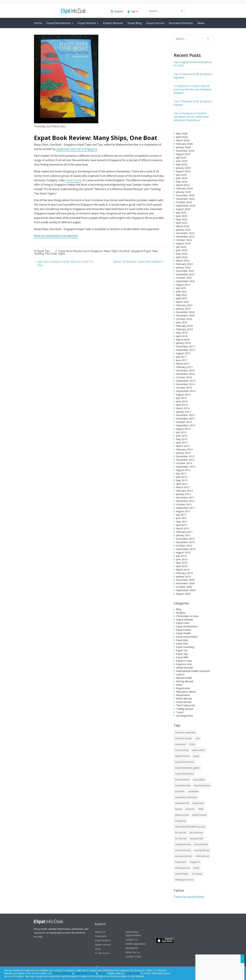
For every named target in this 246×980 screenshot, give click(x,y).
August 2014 (183, 394)
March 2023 (183, 226)
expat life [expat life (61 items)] (180, 791)
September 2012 (186, 467)
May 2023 (182, 219)
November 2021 (185, 274)
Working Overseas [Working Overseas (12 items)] (184, 880)
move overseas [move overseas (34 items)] (183, 850)
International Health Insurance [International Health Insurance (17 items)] (190, 827)
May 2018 (182, 333)
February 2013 (184, 449)
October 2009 (184, 587)
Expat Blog (135, 23)
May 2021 (182, 295)
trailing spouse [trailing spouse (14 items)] (182, 868)
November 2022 (185, 236)
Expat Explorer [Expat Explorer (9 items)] (182, 780)
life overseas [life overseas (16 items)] (196, 833)
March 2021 (183, 302)
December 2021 (185, 271)
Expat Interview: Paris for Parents (138, 262)
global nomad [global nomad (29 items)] (182, 815)
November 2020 (185, 315)
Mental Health (184, 678)
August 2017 (183, 353)
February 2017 (184, 367)
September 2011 (186, 508)
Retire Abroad (184, 698)
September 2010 (186, 549)
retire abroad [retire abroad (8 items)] (202, 856)
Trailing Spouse (185, 709)
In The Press (102, 953)
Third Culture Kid (185, 705)
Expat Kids (182, 643)
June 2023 (182, 216)
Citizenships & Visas (187, 616)
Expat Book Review (70, 251)
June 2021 (182, 291)
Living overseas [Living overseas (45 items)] (183, 844)
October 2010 (184, 546)
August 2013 (183, 429)
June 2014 (182, 401)
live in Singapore (93, 251)
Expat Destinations (59, 23)
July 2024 (181, 175)
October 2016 (184, 377)
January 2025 (183, 168)
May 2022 (182, 254)
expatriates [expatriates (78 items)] (198, 803)
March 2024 (183, 185)
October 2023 (184, 202)
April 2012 (182, 484)
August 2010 (183, 552)
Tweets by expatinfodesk (189, 897)
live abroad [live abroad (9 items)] (181, 838)
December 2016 (185, 370)
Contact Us (132, 939)
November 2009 (185, 583)
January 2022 (183, 267)
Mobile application (135, 944)
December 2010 (185, 539)
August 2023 (183, 209)
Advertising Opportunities (133, 933)
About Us (100, 932)
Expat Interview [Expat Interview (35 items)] (183, 785)
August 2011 (183, 511)
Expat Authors (103, 940)
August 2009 (183, 594)
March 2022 (183, 260)
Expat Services (87, 23)
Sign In (133, 12)
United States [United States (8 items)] (182, 874)
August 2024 (183, 171)
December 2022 (185, 233)
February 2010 (184, 573)
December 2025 (185, 151)
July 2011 (181, 515)
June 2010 (182, 559)
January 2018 (183, 343)
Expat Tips (44, 251)
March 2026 (183, 140)
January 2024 (183, 192)
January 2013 (183, 453)
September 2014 (186, 391)
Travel (180, 712)
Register (117, 12)
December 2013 (185, 415)
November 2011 (185, 501)
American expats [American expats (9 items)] (183, 738)
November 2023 (185, 199)
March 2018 (183, 339)
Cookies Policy (133, 956)
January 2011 (183, 535)
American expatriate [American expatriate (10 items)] (185, 732)
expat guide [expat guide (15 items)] (199, 780)
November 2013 (185, 418)
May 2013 (182, 439)
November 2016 (185, 374)
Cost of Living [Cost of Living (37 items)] (182, 750)
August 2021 (183, 285)
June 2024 (182, 178)
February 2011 (184, 532)
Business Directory (181, 23)
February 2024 (184, 188)
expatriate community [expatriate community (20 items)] (186, 797)
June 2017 (182, 360)
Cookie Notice (133, 973)
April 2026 (182, 137)
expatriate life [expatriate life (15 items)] (182, 803)
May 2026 (182, 133)
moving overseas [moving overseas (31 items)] (184, 856)
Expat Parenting (185, 647)
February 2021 (184, 305)
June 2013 (182, 436)
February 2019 (184, 329)
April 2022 (182, 257)
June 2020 (182, 322)
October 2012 (184, 463)
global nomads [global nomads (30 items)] (200, 815)
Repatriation (183, 695)
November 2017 (185, 346)
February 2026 (184, 144)
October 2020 (184, 319)
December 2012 (185, 456)
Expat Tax (182, 650)
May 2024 (182, 182)
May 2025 (182, 164)
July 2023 (181, 212)
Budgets (181, 613)
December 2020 (185, 312)
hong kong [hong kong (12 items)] (180, 821)
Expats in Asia (184, 661)
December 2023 (185, 195)
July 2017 (181, 357)
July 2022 (181, 247)
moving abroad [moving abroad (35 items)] (202, 850)
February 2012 (184, 491)
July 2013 (181, 432)
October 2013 (184, 422)
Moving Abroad (185, 681)
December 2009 (185, 580)
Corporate (101, 936)
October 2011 (184, 504)
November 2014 (185, 384)
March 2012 (183, 487)
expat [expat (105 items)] (196, 756)
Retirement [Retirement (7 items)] (181, 862)
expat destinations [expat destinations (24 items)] (184, 774)
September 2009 (186, 590)
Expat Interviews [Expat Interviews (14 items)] (202, 785)
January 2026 (183, 147)
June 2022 (182, 250)
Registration (183, 688)
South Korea (74, 180)
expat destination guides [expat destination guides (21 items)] (187, 768)
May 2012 (182, 480)
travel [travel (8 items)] (196, 868)
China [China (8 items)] (192, 744)
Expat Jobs (182, 640)
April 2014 (182, 405)
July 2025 (181, 157)
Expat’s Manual (113, 23)
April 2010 (182, 566)
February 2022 (184, 264)
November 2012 (185, 460)
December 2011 (185, 497)
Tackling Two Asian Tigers (50, 254)
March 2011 (183, 528)
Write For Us (133, 952)
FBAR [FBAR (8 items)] (201, 809)
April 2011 (182, 525)
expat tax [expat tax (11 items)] (190, 809)
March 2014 (183, 408)
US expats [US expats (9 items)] (197, 874)
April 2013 (182, 442)
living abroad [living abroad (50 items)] (196, 838)
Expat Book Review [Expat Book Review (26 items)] (184, 762)
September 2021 (186, 281)
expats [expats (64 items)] (179, 809)
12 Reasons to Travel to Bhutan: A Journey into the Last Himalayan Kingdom (193, 89)
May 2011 (182, 521)
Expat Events (184, 630)
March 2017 (183, 364)
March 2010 (183, 570)
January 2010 (183, 576)
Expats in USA (184, 664)
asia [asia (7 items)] (197, 738)
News (201, 23)
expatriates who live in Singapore (77, 149)
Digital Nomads (185, 619)
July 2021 (181, 288)
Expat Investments (187, 637)
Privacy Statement (62, 973)
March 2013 (183, 446)
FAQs (98, 949)
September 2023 (186, 206)
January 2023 (183, 230)
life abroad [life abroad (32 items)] (181, 833)
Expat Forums (155, 23)
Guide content (103, 945)
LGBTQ (180, 674)
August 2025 (183, 154)
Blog (179, 609)
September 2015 (186, 381)
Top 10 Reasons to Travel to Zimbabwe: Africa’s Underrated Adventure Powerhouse (191, 117)
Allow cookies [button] (220, 973)
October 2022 (184, 240)
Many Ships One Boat (117, 251)
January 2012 (183, 494)
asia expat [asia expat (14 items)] (180, 744)
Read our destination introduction (56, 236)
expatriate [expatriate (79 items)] (193, 791)
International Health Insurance (193, 671)
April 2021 (182, 298)
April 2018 (182, 336)
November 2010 (185, 542)
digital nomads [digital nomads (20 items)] (182, 756)
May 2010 (182, 563)
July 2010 (181, 556)
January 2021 (183, 309)
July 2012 (181, 473)
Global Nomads (185, 668)
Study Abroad (184, 702)
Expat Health (183, 633)
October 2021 (184, 278)
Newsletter (132, 948)
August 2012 (183, 470)
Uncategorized (184, 716)
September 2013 (186, 425)
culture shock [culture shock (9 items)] (198, 750)
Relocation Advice (186, 692)
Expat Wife (182, 657)
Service (102, 973)
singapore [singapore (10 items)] (195, 862)
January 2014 (183, 412)
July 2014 (181, 398)
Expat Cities (183, 623)
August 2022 (183, 243)
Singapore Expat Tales (144, 251)
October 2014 (184, 388)
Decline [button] (235, 973)
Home (38, 23)
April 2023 (182, 223)
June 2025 (182, 161)
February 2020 (184, 326)
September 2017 (186, 350)
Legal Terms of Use (85, 973)
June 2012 (182, 477)
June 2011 (182, 518)
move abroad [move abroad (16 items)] (201, 844)
